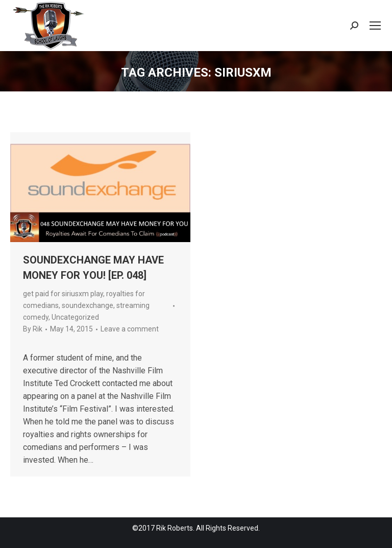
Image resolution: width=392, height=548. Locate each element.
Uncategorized (75, 317)
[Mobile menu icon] (375, 26)
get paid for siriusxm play (63, 294)
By (33, 329)
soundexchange (88, 305)
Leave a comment (130, 329)
